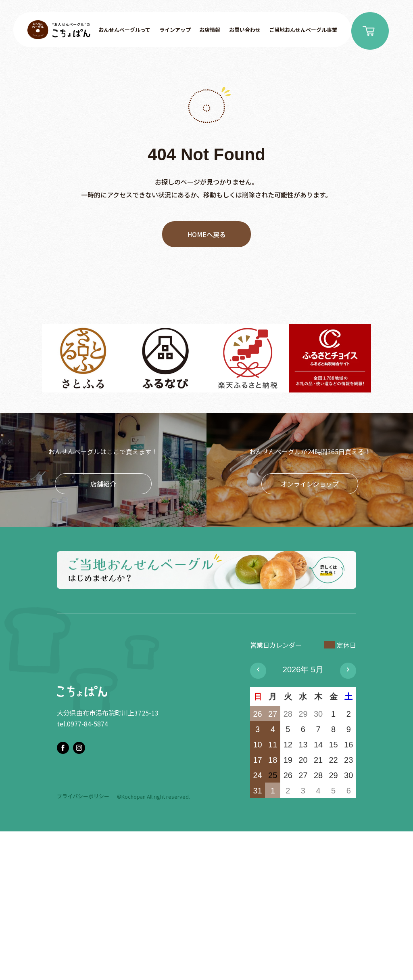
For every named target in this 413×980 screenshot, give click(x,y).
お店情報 (210, 30)
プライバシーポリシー (83, 796)
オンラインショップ (310, 484)
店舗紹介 (103, 484)
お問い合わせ (245, 30)
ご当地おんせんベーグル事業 (303, 30)
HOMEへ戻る (206, 234)
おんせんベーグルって (124, 30)
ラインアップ (175, 30)
